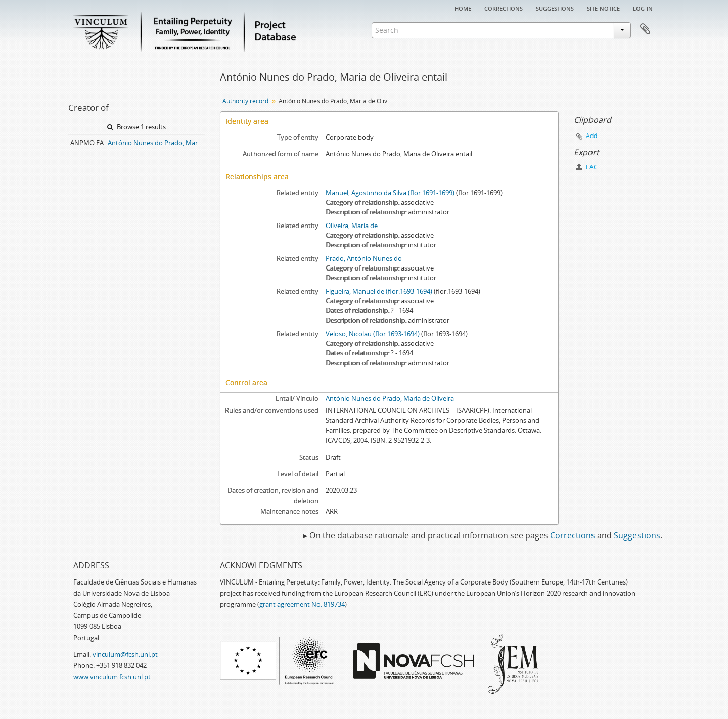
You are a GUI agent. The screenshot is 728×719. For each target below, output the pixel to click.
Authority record (245, 101)
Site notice (603, 8)
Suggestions (555, 8)
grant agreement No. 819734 (302, 604)
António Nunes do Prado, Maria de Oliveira (390, 398)
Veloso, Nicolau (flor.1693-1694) (373, 334)
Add (591, 136)
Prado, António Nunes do (364, 258)
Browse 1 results (136, 127)
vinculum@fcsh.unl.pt (125, 654)
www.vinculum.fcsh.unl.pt (112, 677)
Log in (643, 8)
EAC (587, 167)
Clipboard (645, 29)
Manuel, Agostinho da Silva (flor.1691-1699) (390, 193)
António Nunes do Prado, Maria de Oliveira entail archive (156, 143)
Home (463, 8)
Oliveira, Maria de (352, 226)
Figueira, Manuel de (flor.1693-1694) (379, 291)
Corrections (504, 8)
